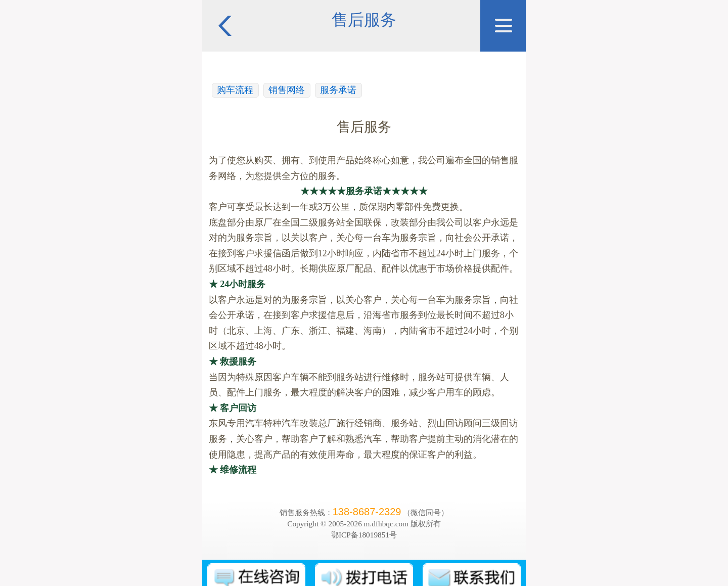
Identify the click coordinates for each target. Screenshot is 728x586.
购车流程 (235, 90)
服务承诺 (338, 90)
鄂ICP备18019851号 (364, 535)
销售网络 (287, 90)
